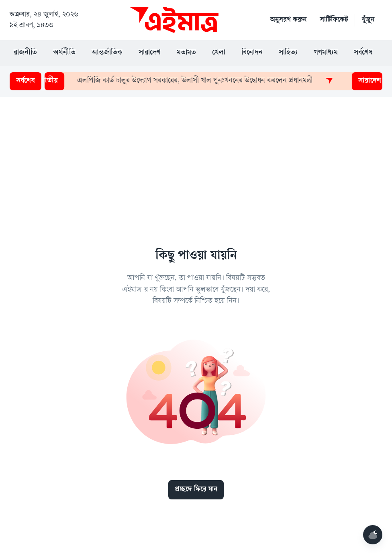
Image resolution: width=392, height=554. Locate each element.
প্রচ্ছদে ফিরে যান (196, 490)
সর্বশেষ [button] (363, 53)
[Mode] (373, 535)
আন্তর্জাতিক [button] (107, 53)
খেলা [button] (219, 53)
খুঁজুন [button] (368, 20)
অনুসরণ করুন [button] (288, 20)
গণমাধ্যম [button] (326, 53)
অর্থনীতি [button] (64, 53)
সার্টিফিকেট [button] (334, 20)
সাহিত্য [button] (288, 53)
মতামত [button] (186, 53)
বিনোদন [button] (252, 53)
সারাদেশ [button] (150, 53)
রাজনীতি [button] (25, 53)
